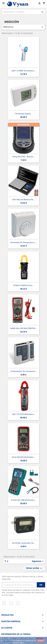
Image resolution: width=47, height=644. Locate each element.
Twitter (11, 603)
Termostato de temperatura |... (24, 242)
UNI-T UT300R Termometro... (23, 71)
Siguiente (38, 561)
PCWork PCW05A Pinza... (24, 285)
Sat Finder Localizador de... (24, 543)
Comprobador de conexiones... (24, 371)
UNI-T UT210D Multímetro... (23, 414)
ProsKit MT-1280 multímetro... (23, 500)
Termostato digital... (23, 114)
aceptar (41, 640)
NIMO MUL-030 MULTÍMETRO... (24, 328)
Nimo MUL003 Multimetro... (23, 457)
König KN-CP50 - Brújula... (23, 157)
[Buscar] (23, 12)
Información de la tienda (16, 634)
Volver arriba (34, 568)
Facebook (4, 603)
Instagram (18, 603)
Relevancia (23, 27)
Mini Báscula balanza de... (23, 199)
